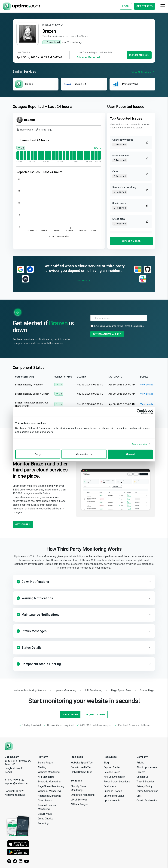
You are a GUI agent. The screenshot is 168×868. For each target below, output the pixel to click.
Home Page (25, 130)
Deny (38, 454)
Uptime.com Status (114, 796)
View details (147, 385)
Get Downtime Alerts (107, 334)
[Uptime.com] (9, 746)
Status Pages (45, 763)
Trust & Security (145, 782)
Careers (141, 772)
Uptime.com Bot (112, 801)
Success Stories (113, 791)
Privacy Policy (144, 786)
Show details (139, 444)
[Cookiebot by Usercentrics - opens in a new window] (139, 412)
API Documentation (114, 777)
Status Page (44, 130)
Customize (84, 454)
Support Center (112, 767)
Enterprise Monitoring (83, 795)
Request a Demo (95, 715)
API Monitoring (46, 777)
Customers (110, 786)
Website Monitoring (49, 772)
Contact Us (143, 777)
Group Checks (45, 819)
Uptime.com (12, 757)
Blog (106, 763)
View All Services (143, 72)
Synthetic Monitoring (49, 782)
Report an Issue (139, 55)
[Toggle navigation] (163, 6)
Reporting (43, 823)
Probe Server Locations (117, 782)
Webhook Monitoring (49, 791)
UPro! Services (79, 800)
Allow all (130, 454)
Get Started (84, 281)
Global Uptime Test (81, 772)
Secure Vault (45, 814)
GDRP (140, 796)
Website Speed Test (82, 763)
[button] (84, 582)
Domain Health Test (81, 767)
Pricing (140, 763)
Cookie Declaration (147, 801)
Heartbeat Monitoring (49, 796)
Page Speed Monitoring (51, 786)
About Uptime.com (147, 767)
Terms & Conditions (134, 326)
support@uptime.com (17, 783)
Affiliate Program (80, 804)
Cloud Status (45, 801)
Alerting (42, 767)
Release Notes (112, 772)
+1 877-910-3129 (15, 780)
